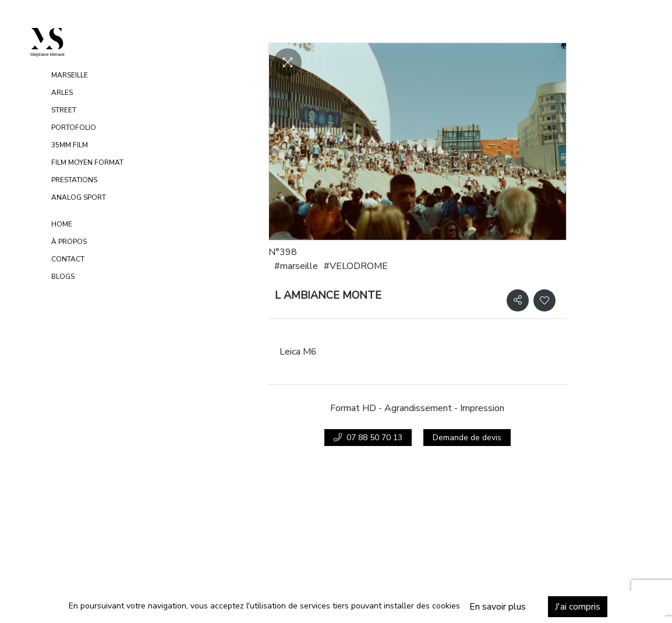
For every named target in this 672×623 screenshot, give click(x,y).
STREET (64, 110)
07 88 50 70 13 (368, 438)
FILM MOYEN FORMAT (87, 162)
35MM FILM (70, 145)
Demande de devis (467, 438)
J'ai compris (565, 607)
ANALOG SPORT (79, 197)
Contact (68, 259)
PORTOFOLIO (74, 128)
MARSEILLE (70, 75)
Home (62, 224)
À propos (69, 242)
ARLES (62, 93)
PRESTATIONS (74, 180)
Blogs (63, 277)
